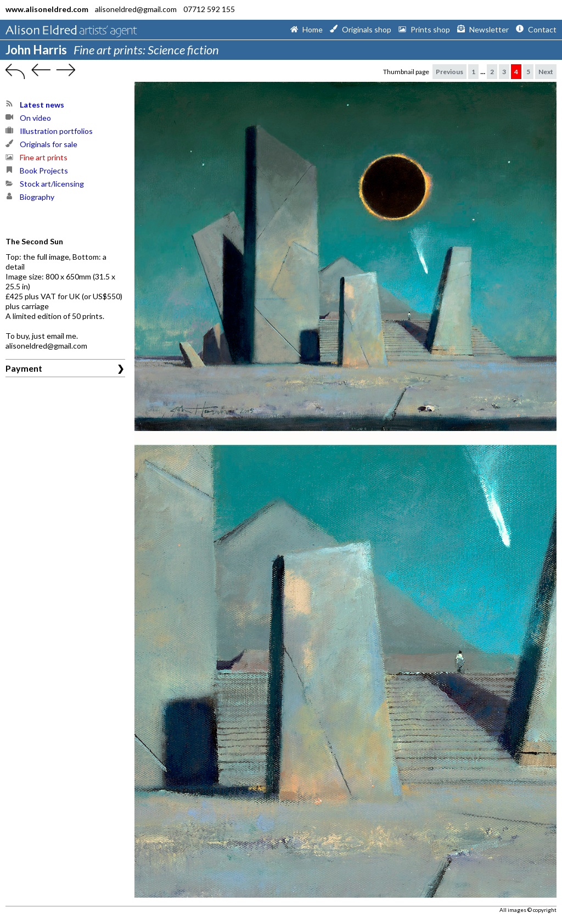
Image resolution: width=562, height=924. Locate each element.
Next (546, 72)
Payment (24, 368)
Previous (449, 72)
